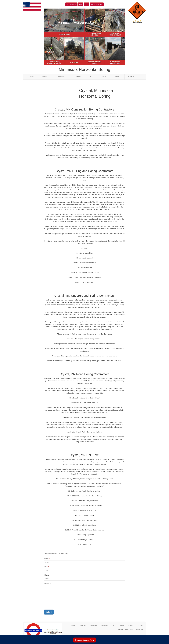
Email (47, 567)
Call (81, 4)
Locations (78, 77)
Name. (47, 559)
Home (32, 77)
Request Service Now (84, 640)
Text (87, 4)
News (105, 77)
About (118, 77)
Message (48, 583)
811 (92, 77)
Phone (47, 575)
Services (46, 77)
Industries (62, 77)
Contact (132, 77)
